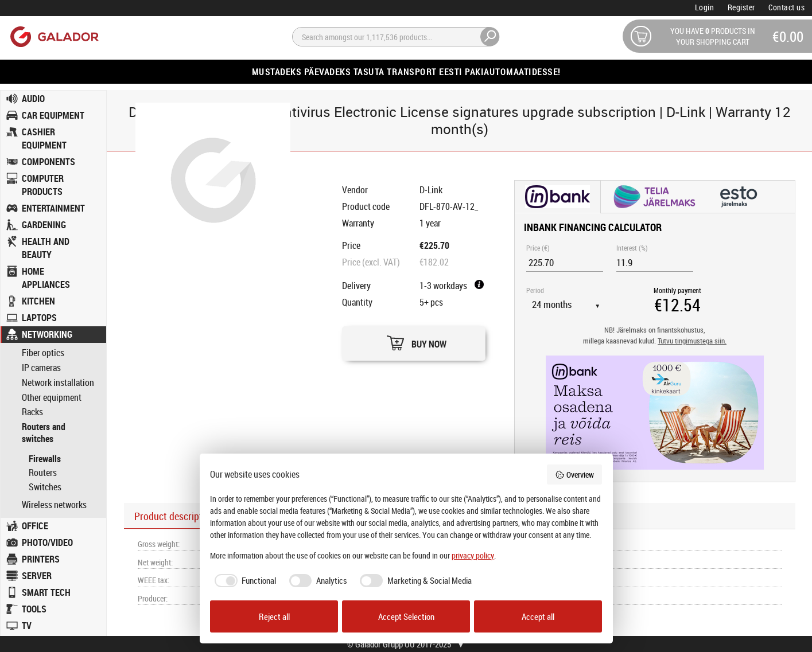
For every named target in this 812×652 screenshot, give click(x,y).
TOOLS (34, 609)
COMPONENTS (48, 162)
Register (741, 7)
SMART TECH (46, 592)
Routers (43, 473)
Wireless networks (54, 505)
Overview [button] (574, 475)
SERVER (37, 576)
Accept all (538, 616)
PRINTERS (41, 559)
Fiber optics (43, 353)
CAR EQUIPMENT (53, 115)
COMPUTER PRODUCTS (43, 185)
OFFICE (35, 526)
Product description (175, 516)
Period (535, 290)
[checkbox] (243, 581)
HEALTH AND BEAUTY (46, 248)
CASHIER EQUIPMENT (44, 138)
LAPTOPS (39, 318)
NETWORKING (47, 334)
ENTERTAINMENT (53, 208)
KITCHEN (38, 301)
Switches (45, 487)
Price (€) (538, 248)
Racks (32, 412)
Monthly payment (677, 290)
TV (27, 626)
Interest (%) (632, 248)
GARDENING (44, 225)
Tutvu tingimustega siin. (692, 341)
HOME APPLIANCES (46, 278)
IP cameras (41, 368)
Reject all (274, 616)
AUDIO (33, 99)
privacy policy (473, 555)
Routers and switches (44, 433)
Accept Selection (406, 616)
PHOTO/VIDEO (47, 542)
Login (705, 7)
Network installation (58, 383)
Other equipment (52, 398)
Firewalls (45, 459)
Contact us (786, 7)
